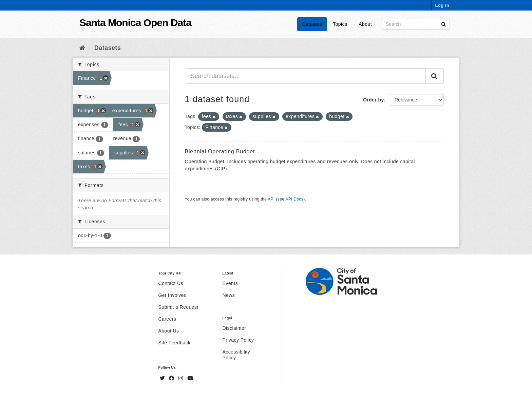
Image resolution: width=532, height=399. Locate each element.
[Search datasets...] (306, 76)
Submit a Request (178, 307)
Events (230, 283)
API (271, 199)
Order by (374, 100)
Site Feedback (175, 343)
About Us (169, 331)
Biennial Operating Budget (220, 151)
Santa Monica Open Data (135, 23)
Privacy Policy (238, 340)
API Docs (294, 199)
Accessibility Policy (236, 355)
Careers (167, 319)
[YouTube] (190, 378)
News (229, 295)
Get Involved (173, 295)
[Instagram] (182, 378)
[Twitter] (163, 378)
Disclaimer (234, 328)
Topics (340, 24)
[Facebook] (172, 378)
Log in (442, 5)
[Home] (82, 48)
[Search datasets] (416, 24)
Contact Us (171, 283)
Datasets (312, 24)
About (365, 24)
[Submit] (444, 24)
